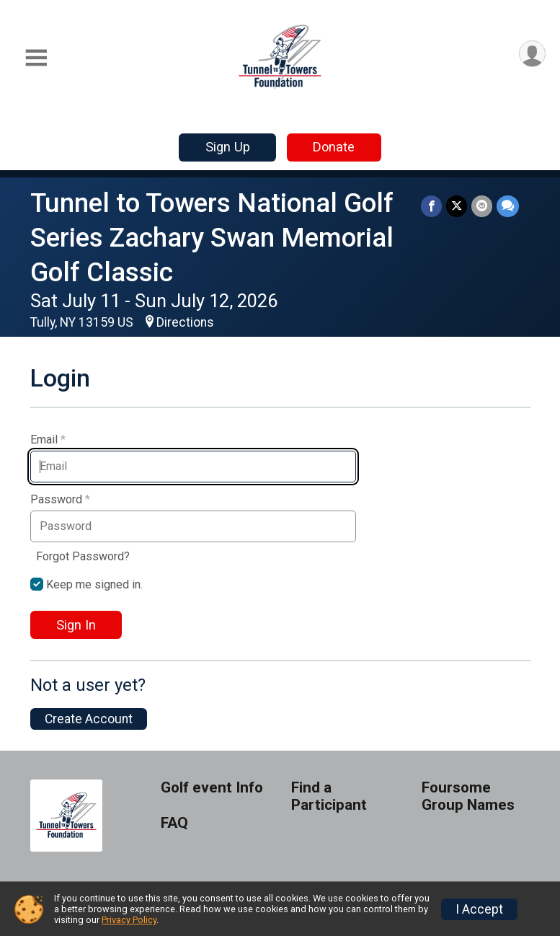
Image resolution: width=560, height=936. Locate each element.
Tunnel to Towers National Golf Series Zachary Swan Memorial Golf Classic (212, 238)
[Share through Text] (508, 206)
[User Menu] (532, 54)
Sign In (76, 625)
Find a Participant (329, 796)
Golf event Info (212, 788)
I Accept (479, 909)
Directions (185, 322)
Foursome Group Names (468, 796)
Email (48, 440)
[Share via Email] (482, 206)
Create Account (89, 719)
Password (60, 500)
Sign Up (228, 147)
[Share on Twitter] (457, 206)
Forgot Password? (83, 556)
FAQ (174, 823)
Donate (334, 147)
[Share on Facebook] (431, 206)
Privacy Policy (129, 920)
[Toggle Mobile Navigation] (36, 58)
